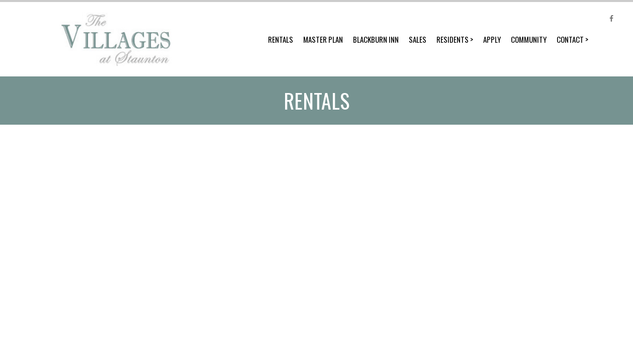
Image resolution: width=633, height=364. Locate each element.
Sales (418, 39)
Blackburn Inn (376, 39)
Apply (492, 39)
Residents (453, 39)
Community (529, 39)
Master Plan (323, 39)
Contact (570, 39)
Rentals (281, 39)
